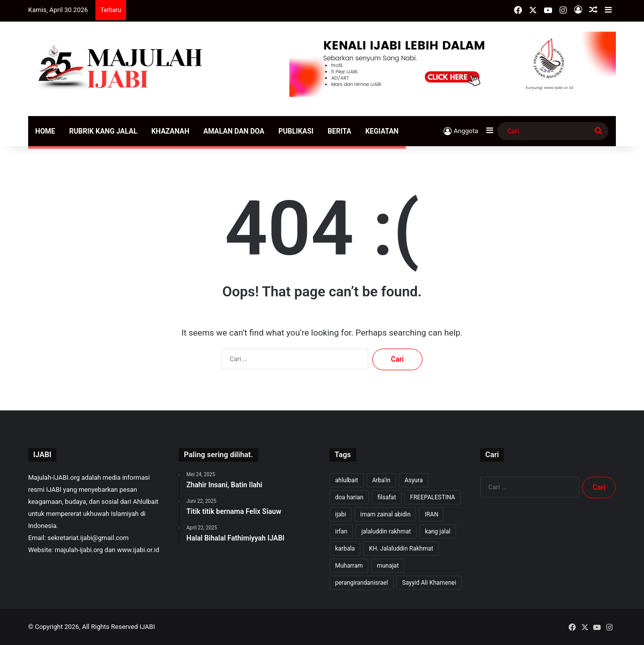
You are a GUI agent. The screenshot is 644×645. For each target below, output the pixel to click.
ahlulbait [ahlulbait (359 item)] (347, 480)
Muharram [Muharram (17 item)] (349, 566)
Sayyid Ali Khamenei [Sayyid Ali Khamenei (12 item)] (429, 583)
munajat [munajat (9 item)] (388, 566)
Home (45, 131)
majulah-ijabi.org (79, 550)
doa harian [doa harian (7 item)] (349, 497)
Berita (339, 131)
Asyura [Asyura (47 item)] (414, 480)
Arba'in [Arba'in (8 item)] (381, 480)
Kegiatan (382, 131)
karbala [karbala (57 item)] (345, 549)
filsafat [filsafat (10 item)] (387, 497)
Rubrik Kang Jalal (103, 131)
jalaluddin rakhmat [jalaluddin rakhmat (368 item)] (386, 531)
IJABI (147, 627)
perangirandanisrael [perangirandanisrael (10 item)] (361, 583)
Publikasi (296, 131)
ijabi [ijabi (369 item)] (341, 514)
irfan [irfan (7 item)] (341, 531)
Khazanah (170, 131)
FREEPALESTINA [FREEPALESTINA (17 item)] (433, 497)
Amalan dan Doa (234, 131)
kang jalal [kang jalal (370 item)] (438, 531)
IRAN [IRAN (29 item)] (431, 514)
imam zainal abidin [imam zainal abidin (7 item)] (385, 514)
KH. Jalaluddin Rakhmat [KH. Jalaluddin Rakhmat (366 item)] (401, 549)
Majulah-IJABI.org (54, 477)
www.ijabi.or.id (138, 550)
